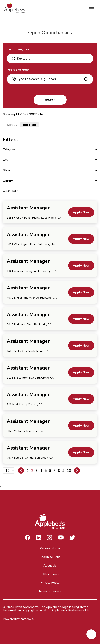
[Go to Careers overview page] (16, 7)
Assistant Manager (28, 208)
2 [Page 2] (32, 471)
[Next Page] (77, 471)
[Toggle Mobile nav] (91, 7)
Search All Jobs (50, 557)
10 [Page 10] (69, 471)
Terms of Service (50, 591)
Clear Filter (10, 191)
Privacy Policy (50, 583)
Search (50, 100)
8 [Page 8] (59, 471)
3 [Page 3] (37, 471)
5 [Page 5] (46, 471)
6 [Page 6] (50, 471)
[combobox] (52, 59)
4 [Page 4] (41, 471)
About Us (50, 566)
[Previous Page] (21, 471)
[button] (86, 79)
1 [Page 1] (28, 471)
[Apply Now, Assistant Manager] (81, 212)
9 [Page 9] (63, 471)
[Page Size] (9, 471)
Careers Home (50, 548)
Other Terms (50, 574)
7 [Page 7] (55, 471)
